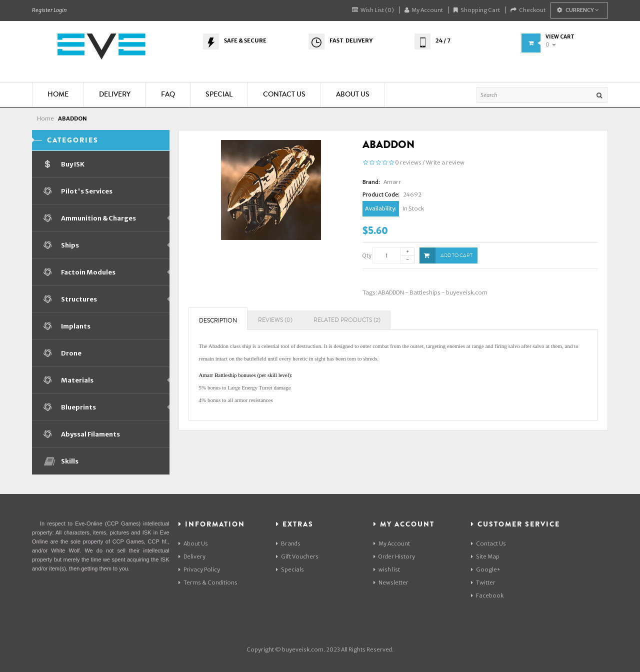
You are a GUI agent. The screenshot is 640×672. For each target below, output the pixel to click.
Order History (394, 556)
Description (218, 321)
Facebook (487, 595)
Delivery (192, 556)
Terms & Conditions (208, 582)
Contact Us (488, 543)
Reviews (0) (275, 320)
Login (60, 10)
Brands (288, 543)
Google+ (486, 569)
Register (42, 10)
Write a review (445, 162)
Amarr (392, 182)
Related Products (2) (347, 320)
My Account (424, 10)
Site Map (485, 556)
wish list (387, 569)
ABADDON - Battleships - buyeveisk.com (433, 292)
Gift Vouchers (297, 556)
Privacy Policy (199, 569)
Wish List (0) (373, 10)
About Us (193, 543)
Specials (290, 569)
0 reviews (408, 162)
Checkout (528, 10)
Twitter (483, 582)
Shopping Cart (477, 10)
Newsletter (391, 582)
